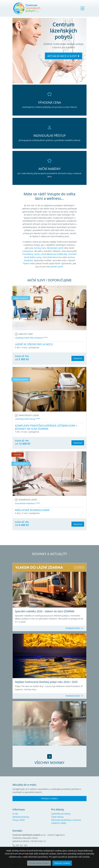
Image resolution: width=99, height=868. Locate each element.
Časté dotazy (57, 817)
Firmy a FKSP (19, 820)
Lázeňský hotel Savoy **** (28, 419)
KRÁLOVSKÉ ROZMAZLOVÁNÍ (32, 510)
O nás (15, 814)
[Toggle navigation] (82, 8)
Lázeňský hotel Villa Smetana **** (31, 338)
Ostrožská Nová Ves (52, 257)
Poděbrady (62, 254)
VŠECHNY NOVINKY (49, 763)
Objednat (78, 358)
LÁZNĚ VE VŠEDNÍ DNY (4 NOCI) (34, 344)
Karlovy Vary (40, 248)
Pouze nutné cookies (39, 863)
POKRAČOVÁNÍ (74, 628)
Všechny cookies (62, 863)
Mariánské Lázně (55, 248)
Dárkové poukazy (21, 817)
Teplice (26, 263)
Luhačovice (28, 251)
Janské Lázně (57, 267)
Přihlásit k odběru (49, 798)
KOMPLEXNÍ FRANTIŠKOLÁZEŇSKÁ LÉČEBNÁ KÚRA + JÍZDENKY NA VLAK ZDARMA (46, 427)
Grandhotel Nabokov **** (27, 503)
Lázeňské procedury (61, 814)
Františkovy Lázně (31, 254)
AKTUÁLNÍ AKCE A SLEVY (62, 56)
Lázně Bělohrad (48, 254)
